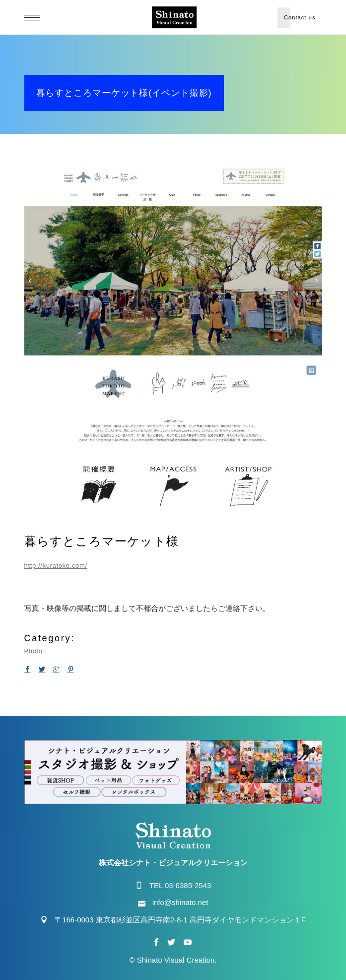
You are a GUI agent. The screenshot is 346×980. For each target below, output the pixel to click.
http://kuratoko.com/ (56, 565)
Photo (34, 651)
